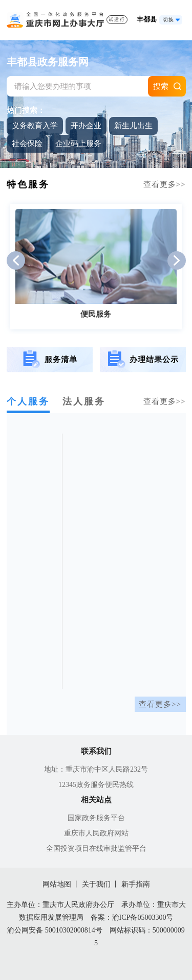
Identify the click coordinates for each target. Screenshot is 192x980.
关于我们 (96, 884)
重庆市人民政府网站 (96, 833)
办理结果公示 (143, 360)
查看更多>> (160, 704)
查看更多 (165, 184)
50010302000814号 (74, 930)
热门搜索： (26, 110)
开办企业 (86, 126)
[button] (16, 260)
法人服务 (84, 401)
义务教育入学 (35, 126)
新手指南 (136, 884)
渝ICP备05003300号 (143, 917)
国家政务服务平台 (96, 818)
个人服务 (28, 401)
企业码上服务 (78, 144)
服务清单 (49, 360)
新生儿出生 (133, 126)
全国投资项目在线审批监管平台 (96, 848)
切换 (168, 20)
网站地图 (57, 884)
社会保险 (27, 144)
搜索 (161, 86)
